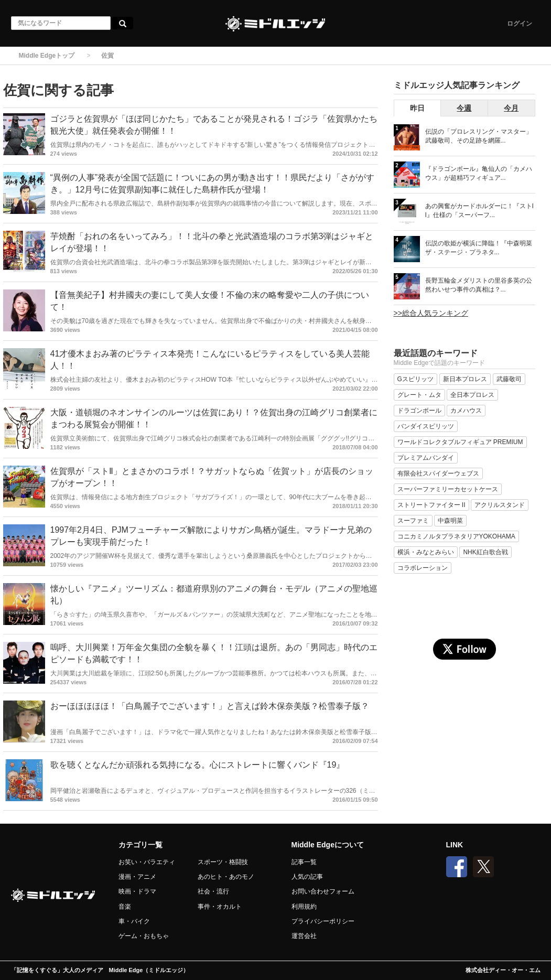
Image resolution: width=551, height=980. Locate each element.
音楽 (125, 907)
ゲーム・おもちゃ (144, 936)
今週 (464, 108)
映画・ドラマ (137, 891)
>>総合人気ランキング (431, 313)
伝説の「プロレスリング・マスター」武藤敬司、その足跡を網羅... (479, 136)
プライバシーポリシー (323, 921)
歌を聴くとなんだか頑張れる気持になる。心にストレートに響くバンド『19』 (198, 765)
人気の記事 (307, 877)
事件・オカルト (220, 907)
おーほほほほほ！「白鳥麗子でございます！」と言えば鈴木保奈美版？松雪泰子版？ (210, 706)
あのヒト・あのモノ (226, 877)
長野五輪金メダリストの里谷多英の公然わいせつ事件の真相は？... (479, 285)
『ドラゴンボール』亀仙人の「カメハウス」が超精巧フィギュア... (479, 173)
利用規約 (304, 907)
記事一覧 (304, 862)
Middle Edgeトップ (47, 56)
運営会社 (304, 936)
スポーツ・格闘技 (223, 862)
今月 (511, 108)
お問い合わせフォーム (323, 891)
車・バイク (134, 921)
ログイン (520, 24)
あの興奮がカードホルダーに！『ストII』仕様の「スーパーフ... (479, 211)
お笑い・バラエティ (147, 862)
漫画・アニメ (137, 877)
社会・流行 (213, 891)
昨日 (417, 108)
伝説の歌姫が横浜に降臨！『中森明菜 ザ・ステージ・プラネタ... (479, 248)
